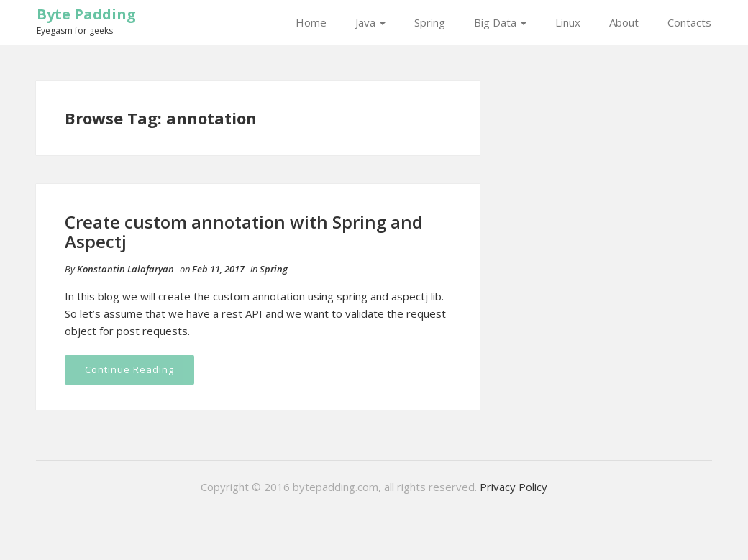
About (624, 22)
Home (311, 22)
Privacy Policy (514, 487)
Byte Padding (86, 14)
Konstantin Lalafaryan (126, 269)
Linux (568, 22)
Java (370, 22)
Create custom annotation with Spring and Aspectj (244, 231)
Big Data (500, 22)
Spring (430, 22)
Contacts (689, 22)
